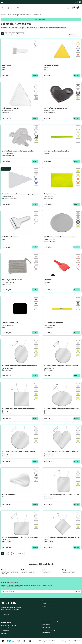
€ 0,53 (6, 376)
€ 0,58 (48, 504)
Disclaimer (4, 633)
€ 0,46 (48, 290)
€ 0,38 (48, 204)
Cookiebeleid (5, 631)
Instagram (66, 641)
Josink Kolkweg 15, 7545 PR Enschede (9, 573)
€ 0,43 (48, 247)
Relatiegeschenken (19, 15)
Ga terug (4, 15)
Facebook (73, 641)
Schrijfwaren (46, 627)
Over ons (45, 606)
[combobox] (34, 8)
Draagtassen (46, 633)
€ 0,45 (6, 290)
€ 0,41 (6, 247)
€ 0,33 (48, 118)
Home (10, 15)
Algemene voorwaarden (8, 625)
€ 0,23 (6, 75)
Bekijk (34, 75)
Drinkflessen (46, 625)
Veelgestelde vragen (69, 572)
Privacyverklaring (6, 628)
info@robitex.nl (47, 572)
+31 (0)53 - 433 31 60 (28, 572)
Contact (44, 604)
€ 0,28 (6, 118)
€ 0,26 (48, 75)
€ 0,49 (6, 333)
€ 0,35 (48, 161)
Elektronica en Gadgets (49, 630)
